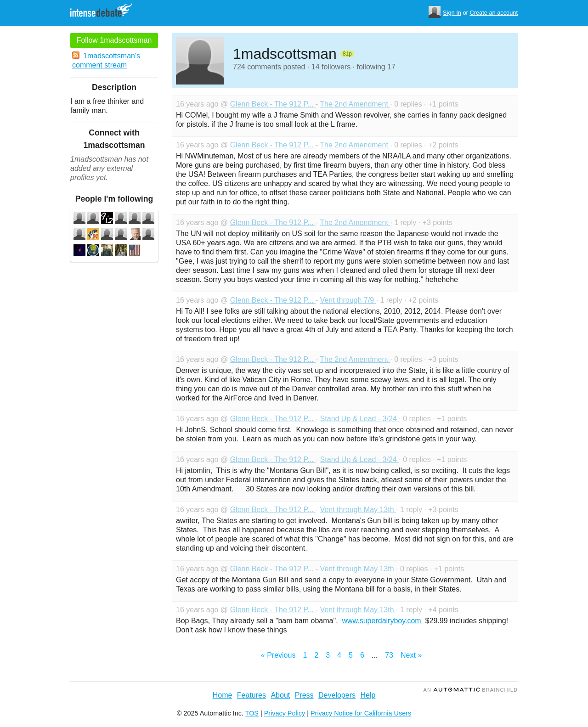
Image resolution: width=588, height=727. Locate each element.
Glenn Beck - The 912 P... (273, 104)
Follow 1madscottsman (114, 40)
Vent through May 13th (358, 510)
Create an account (494, 13)
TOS (252, 713)
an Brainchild (471, 690)
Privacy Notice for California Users (361, 713)
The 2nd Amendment (355, 104)
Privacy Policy (285, 713)
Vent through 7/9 (348, 300)
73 (389, 655)
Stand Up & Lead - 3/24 (360, 419)
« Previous (278, 655)
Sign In (452, 13)
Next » (411, 655)
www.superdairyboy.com (382, 621)
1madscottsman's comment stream (106, 60)
